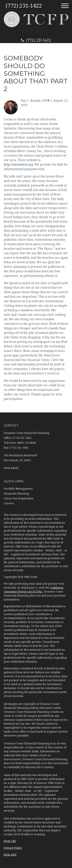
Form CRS (10, 841)
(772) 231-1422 (36, 40)
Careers (9, 503)
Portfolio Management (18, 489)
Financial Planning (16, 494)
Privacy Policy (13, 848)
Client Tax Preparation (19, 498)
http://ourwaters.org (18, 165)
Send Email (11, 468)
